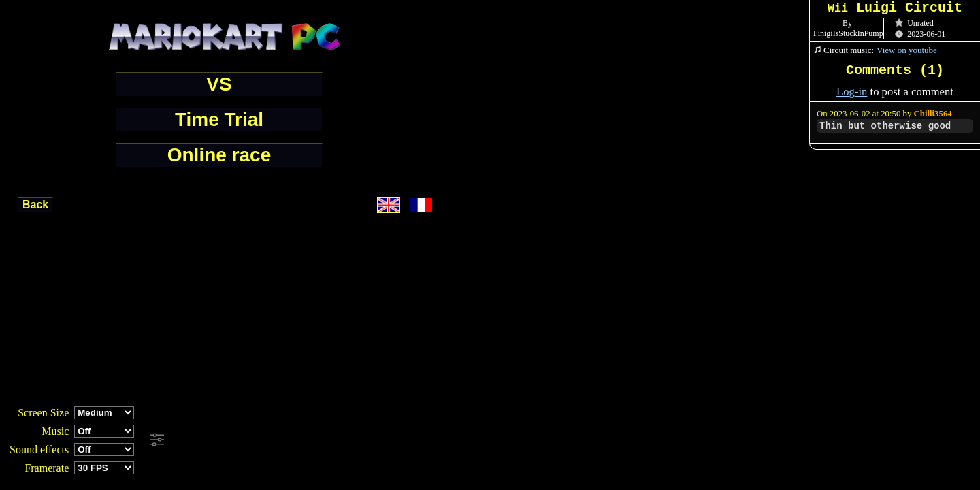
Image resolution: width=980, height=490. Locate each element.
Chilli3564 (933, 114)
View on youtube (907, 50)
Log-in (852, 92)
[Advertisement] (370, 440)
